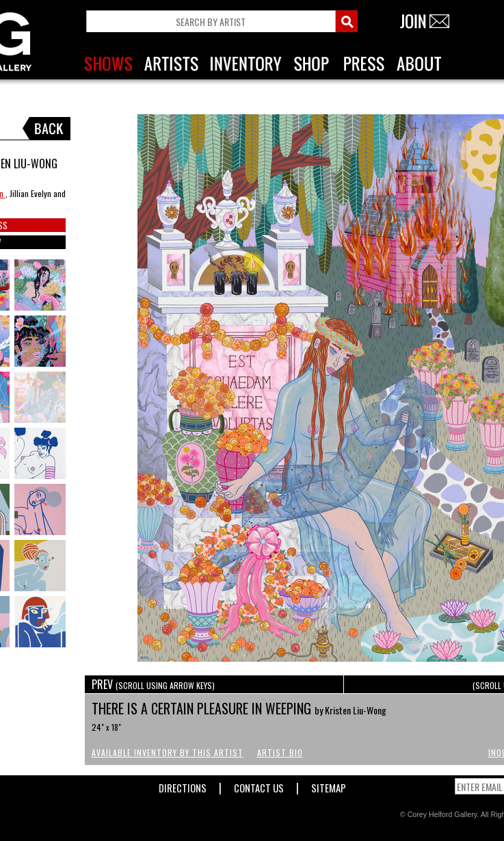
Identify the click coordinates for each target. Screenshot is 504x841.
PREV (153, 684)
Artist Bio (280, 752)
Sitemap (329, 785)
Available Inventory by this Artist (168, 752)
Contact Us (259, 785)
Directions (183, 785)
